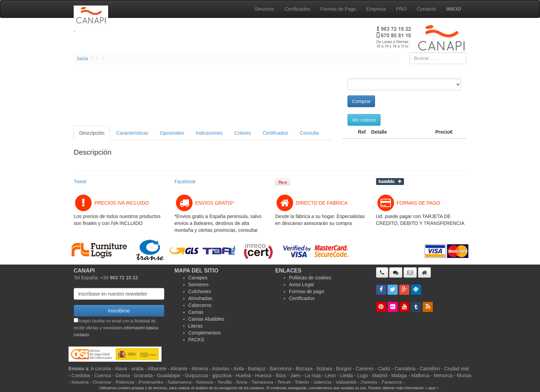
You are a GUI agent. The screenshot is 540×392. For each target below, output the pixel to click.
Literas (196, 326)
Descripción (92, 133)
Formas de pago (307, 291)
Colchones (200, 291)
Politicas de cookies (310, 278)
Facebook (185, 182)
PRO (401, 9)
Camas (196, 312)
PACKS (196, 340)
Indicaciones (209, 133)
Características (132, 133)
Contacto (426, 9)
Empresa (376, 9)
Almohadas (200, 298)
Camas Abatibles (206, 319)
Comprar (361, 101)
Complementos (205, 333)
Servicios (265, 9)
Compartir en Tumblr (390, 182)
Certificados (297, 9)
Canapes (198, 278)
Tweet (80, 182)
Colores (242, 133)
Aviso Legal (301, 285)
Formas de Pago (338, 9)
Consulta (309, 133)
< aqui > (432, 388)
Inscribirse (119, 311)
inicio (83, 59)
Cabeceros (200, 305)
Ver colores (364, 120)
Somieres (199, 285)
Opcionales (172, 133)
